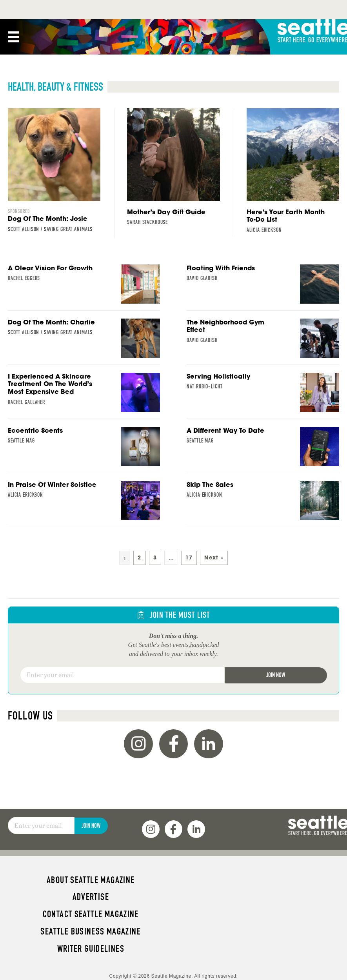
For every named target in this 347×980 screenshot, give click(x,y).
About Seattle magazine (91, 880)
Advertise (91, 897)
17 (189, 558)
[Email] (122, 675)
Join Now (276, 675)
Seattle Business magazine (91, 931)
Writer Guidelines (91, 949)
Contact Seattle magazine (91, 914)
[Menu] (13, 37)
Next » (214, 558)
